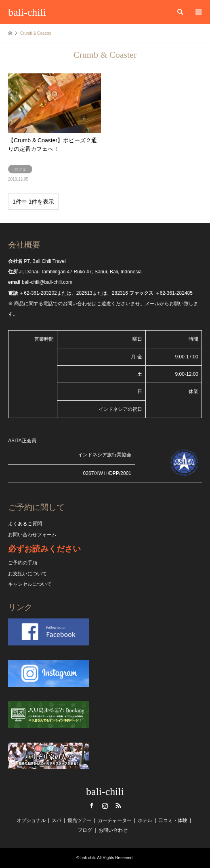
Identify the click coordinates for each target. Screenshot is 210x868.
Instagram (105, 806)
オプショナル (31, 820)
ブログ (85, 830)
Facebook (92, 806)
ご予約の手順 (23, 563)
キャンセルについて (30, 584)
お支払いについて (27, 574)
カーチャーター (115, 820)
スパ (57, 820)
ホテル (145, 820)
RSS (118, 806)
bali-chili (105, 792)
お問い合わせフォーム (32, 535)
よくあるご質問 (25, 524)
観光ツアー (80, 820)
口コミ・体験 (173, 820)
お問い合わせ (113, 830)
